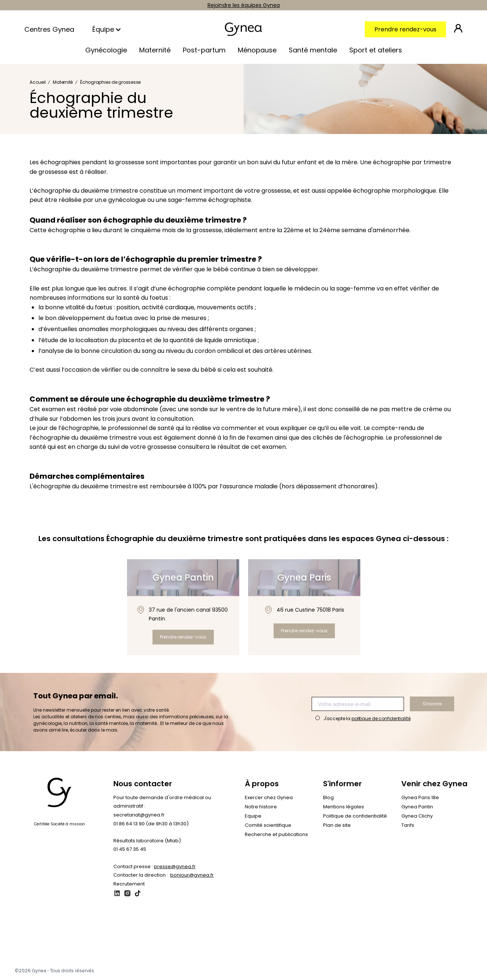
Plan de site (337, 825)
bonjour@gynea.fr (192, 875)
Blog (328, 797)
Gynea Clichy (417, 816)
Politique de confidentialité (355, 816)
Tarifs (408, 825)
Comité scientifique (268, 825)
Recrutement (129, 884)
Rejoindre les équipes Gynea (244, 5)
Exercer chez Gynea (269, 797)
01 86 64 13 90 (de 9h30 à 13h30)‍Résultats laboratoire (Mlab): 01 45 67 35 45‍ (151, 836)
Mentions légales (344, 807)
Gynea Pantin (417, 807)
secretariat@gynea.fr (139, 815)
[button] (108, 30)
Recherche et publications (276, 834)
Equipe (253, 816)
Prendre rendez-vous (405, 29)
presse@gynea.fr (175, 866)
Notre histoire (261, 807)
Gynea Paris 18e (420, 797)
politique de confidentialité (381, 718)
